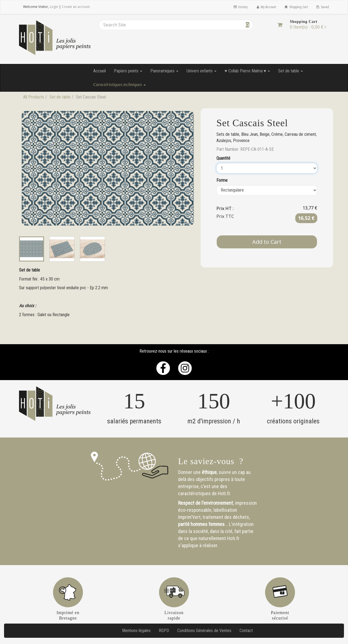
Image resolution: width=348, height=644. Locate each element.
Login (54, 7)
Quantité (223, 158)
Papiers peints (128, 71)
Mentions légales (136, 631)
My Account (266, 7)
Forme (222, 180)
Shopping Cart (296, 7)
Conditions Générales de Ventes (204, 631)
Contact (246, 631)
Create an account (76, 7)
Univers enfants (201, 71)
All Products (34, 97)
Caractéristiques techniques (119, 84)
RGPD (164, 631)
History (240, 7)
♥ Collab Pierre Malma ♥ (247, 71)
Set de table (290, 71)
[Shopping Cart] (280, 25)
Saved (322, 7)
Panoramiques (164, 71)
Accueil (100, 71)
